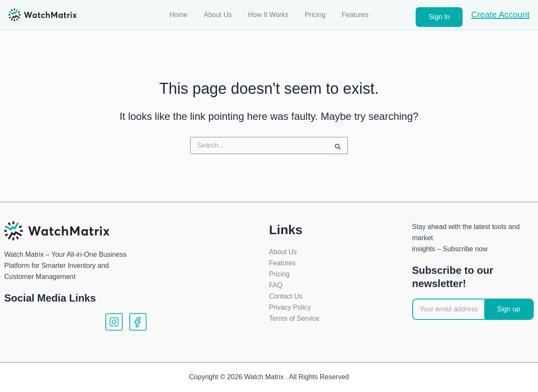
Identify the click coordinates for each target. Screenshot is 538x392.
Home (184, 15)
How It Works (268, 15)
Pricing (313, 15)
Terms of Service (294, 319)
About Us (220, 15)
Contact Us (286, 297)
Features (350, 15)
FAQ (276, 286)
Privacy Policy (290, 308)
